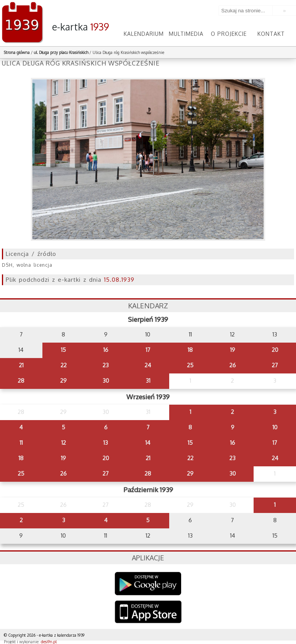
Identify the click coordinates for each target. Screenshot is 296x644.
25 (190, 365)
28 (21, 381)
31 (148, 381)
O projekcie (229, 34)
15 (63, 350)
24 (148, 365)
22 (64, 365)
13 (106, 443)
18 (190, 350)
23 (106, 365)
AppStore (148, 613)
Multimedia (186, 34)
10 (275, 427)
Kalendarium (144, 34)
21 (21, 365)
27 (275, 365)
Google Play (148, 584)
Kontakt (271, 34)
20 (275, 350)
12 (64, 443)
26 (233, 365)
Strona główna (17, 52)
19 (233, 350)
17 (148, 350)
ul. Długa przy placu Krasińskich (61, 52)
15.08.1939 (119, 280)
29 (63, 381)
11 (21, 443)
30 (106, 381)
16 (106, 350)
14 (148, 443)
